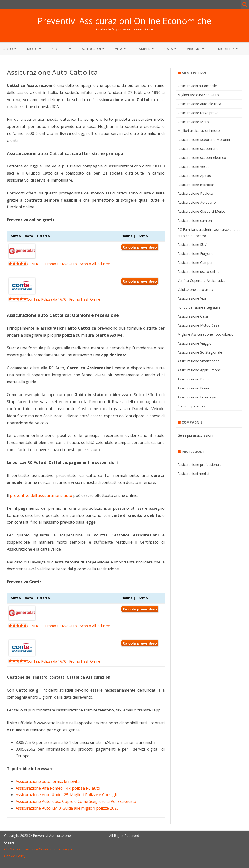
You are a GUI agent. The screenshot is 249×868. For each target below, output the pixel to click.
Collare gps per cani (193, 406)
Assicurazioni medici (193, 474)
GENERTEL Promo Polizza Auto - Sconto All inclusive (59, 264)
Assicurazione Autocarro (197, 202)
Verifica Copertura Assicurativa (201, 281)
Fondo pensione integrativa (199, 307)
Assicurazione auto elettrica (199, 104)
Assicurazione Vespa (194, 167)
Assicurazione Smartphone (199, 361)
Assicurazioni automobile (197, 86)
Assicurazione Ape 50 (194, 176)
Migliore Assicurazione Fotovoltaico (206, 334)
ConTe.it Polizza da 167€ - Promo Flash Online (54, 299)
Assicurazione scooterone (198, 149)
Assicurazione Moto (193, 122)
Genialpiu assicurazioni (195, 435)
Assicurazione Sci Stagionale (200, 352)
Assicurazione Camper (195, 263)
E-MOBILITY (224, 49)
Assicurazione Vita (192, 298)
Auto (8, 49)
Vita (119, 49)
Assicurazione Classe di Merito (201, 211)
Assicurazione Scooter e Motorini (204, 140)
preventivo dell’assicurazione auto (41, 495)
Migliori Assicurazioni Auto (198, 95)
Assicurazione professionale (200, 465)
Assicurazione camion (195, 220)
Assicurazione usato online (199, 272)
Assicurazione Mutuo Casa (198, 325)
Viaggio (194, 49)
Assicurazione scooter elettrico (202, 158)
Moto (32, 49)
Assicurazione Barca (193, 379)
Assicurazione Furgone (195, 254)
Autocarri (91, 49)
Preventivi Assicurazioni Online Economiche (125, 21)
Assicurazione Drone (194, 388)
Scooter (60, 49)
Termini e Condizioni (39, 849)
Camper (143, 49)
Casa (169, 49)
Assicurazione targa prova (198, 113)
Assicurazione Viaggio (195, 343)
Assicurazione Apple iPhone (199, 370)
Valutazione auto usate (196, 290)
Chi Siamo (12, 849)
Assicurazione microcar (196, 185)
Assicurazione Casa (193, 316)
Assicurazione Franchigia (197, 397)
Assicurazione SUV (192, 245)
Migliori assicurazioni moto (199, 131)
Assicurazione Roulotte (196, 193)
